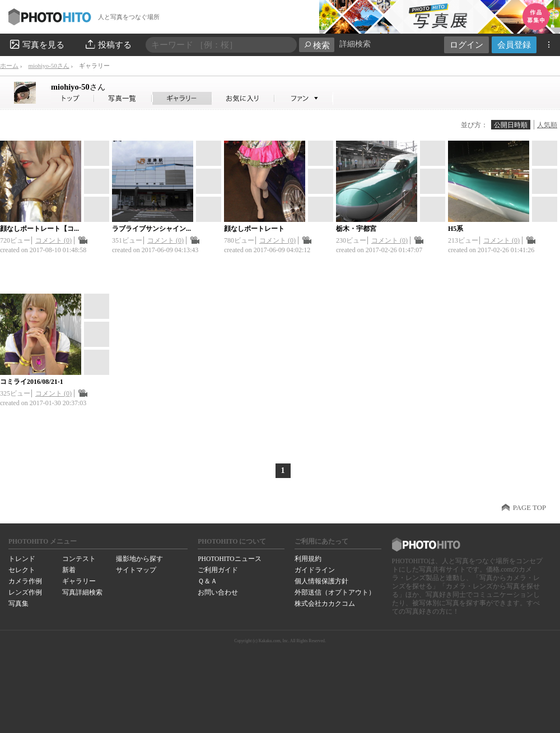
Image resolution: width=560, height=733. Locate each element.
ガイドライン (315, 570)
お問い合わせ (218, 592)
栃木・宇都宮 (356, 229)
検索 (317, 45)
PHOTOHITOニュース (229, 559)
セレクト (22, 570)
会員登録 (514, 45)
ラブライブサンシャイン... (151, 229)
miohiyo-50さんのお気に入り (243, 98)
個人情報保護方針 (321, 581)
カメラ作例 (25, 581)
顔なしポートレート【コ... (39, 229)
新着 (69, 570)
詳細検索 (355, 44)
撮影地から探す (139, 559)
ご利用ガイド (218, 570)
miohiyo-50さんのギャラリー (182, 98)
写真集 (18, 604)
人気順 (547, 125)
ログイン (466, 45)
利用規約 (308, 559)
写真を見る (36, 44)
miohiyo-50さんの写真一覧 (123, 98)
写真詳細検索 (82, 592)
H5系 (456, 229)
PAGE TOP (529, 508)
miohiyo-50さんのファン (304, 98)
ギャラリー (79, 581)
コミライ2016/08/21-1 (32, 382)
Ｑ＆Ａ (207, 581)
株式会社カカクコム (325, 604)
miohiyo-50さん (48, 66)
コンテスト (79, 559)
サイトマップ (136, 570)
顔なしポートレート (254, 229)
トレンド (22, 559)
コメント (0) (53, 240)
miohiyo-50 (78, 87)
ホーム (9, 66)
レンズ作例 (25, 592)
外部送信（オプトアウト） (335, 592)
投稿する (108, 44)
